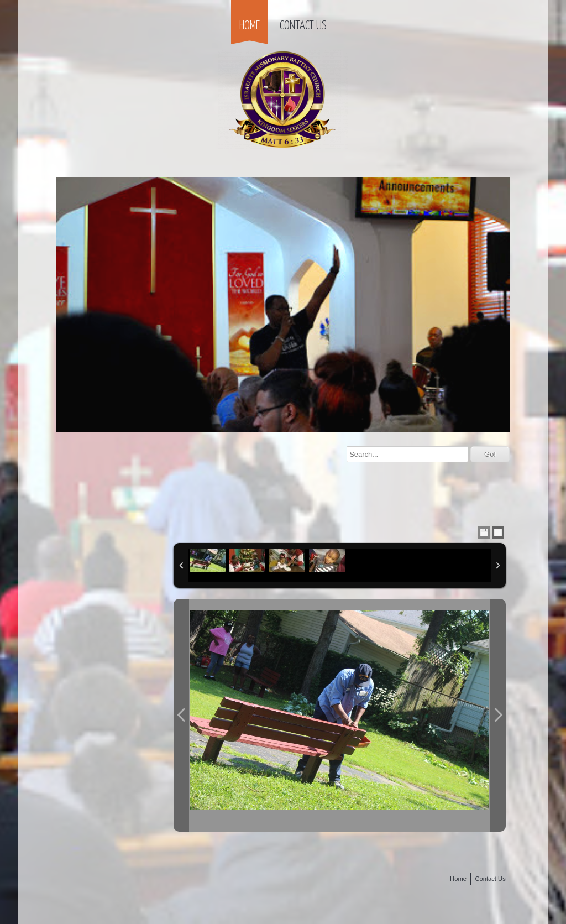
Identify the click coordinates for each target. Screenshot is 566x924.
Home (250, 26)
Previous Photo (181, 715)
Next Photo (498, 715)
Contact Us (303, 26)
